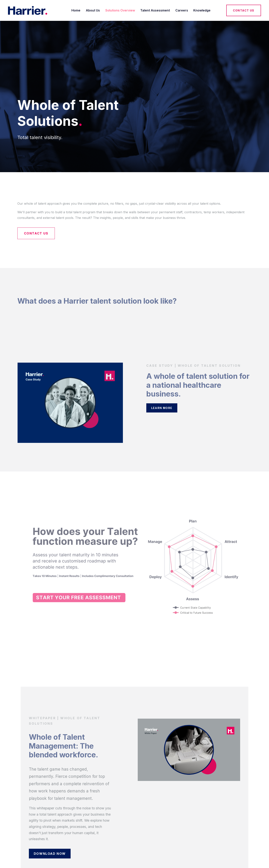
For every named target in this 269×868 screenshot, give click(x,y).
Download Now (50, 854)
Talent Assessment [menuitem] (155, 10)
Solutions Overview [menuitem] (120, 10)
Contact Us (244, 10)
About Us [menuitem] (93, 10)
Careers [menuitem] (182, 10)
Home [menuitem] (76, 10)
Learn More (162, 408)
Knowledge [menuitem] (202, 10)
